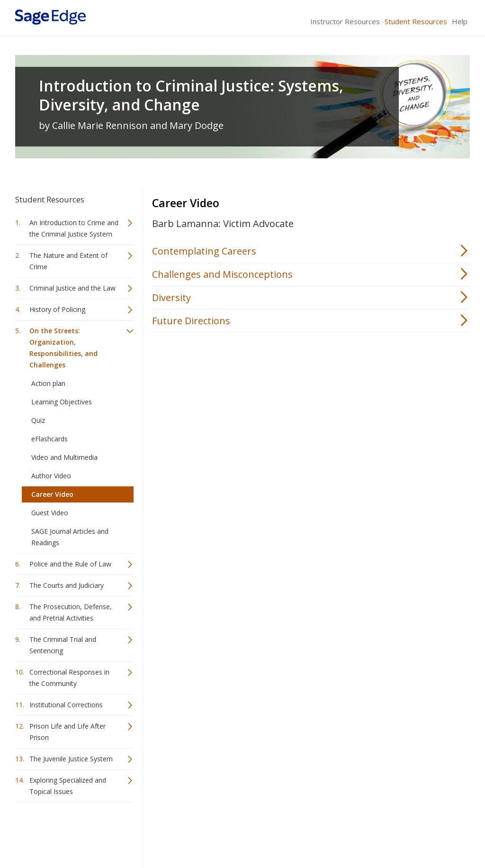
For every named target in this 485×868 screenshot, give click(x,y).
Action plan (48, 383)
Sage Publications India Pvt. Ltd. (153, 833)
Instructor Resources (345, 21)
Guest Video (50, 513)
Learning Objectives (62, 402)
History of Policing (57, 309)
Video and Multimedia (64, 457)
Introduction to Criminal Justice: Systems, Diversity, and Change (191, 95)
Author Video (51, 476)
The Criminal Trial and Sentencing (63, 645)
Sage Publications (69, 833)
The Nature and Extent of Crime (68, 261)
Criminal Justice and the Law (72, 288)
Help (460, 21)
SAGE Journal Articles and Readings (70, 537)
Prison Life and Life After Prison (67, 732)
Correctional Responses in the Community (69, 678)
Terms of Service (296, 833)
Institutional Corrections (66, 705)
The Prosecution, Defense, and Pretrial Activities (71, 612)
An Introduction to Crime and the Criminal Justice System (74, 228)
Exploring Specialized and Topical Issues (68, 786)
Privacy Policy (407, 833)
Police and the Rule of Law (70, 564)
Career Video (52, 494)
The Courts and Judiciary (67, 585)
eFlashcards (49, 439)
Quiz (38, 420)
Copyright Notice (355, 833)
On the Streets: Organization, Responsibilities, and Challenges (63, 348)
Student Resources (416, 21)
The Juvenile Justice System (71, 759)
